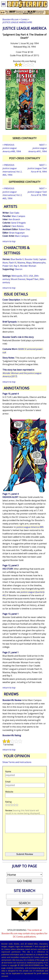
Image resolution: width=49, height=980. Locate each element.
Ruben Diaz (24, 229)
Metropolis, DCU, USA (22, 276)
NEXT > (43, 145)
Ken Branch (14, 219)
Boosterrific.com (10, 19)
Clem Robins (18, 226)
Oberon (18, 269)
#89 (30, 527)
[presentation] (25, 846)
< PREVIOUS (8, 145)
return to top (9, 241)
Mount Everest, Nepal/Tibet (25, 279)
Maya (29, 263)
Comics (24, 19)
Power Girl (8, 266)
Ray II (16, 266)
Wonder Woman (28, 266)
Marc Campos (18, 216)
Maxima (21, 263)
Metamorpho (39, 263)
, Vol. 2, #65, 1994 (12, 172)
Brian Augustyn (17, 233)
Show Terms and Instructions (17, 762)
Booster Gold (31, 259)
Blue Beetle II (17, 259)
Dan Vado (14, 213)
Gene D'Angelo (18, 223)
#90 (17, 22)
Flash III (13, 263)
